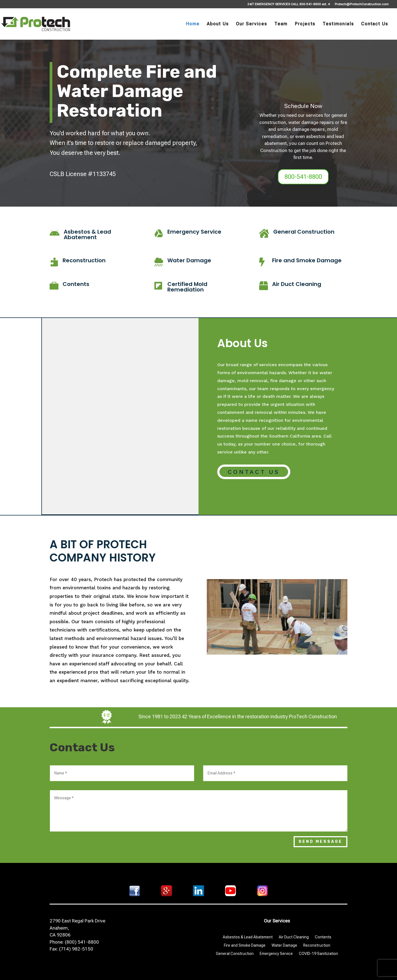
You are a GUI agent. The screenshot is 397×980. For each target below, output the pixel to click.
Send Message (320, 842)
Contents (76, 284)
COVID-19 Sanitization (318, 954)
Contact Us (375, 24)
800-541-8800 (303, 177)
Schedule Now (303, 106)
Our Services (252, 24)
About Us (218, 24)
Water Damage (189, 260)
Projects (305, 24)
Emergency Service (194, 232)
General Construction (304, 232)
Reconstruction (84, 260)
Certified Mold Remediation (187, 287)
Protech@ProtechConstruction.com (362, 4)
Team (281, 24)
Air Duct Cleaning (297, 284)
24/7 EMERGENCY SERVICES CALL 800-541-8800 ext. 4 (289, 4)
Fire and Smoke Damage (307, 260)
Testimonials (338, 24)
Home (193, 24)
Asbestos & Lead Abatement (87, 234)
